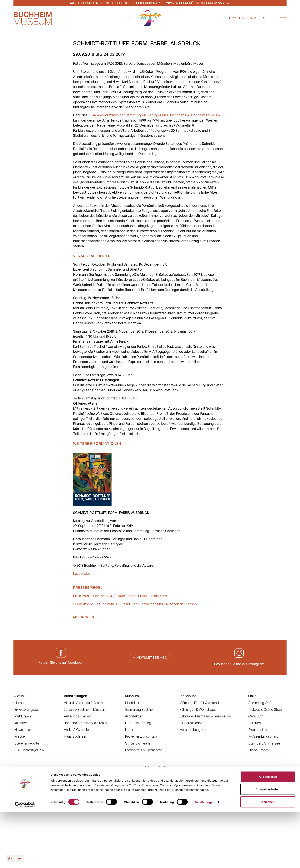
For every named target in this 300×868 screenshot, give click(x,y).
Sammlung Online (261, 703)
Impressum (210, 781)
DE (166, 767)
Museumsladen (191, 723)
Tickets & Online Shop (265, 709)
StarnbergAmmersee (264, 743)
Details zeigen (205, 858)
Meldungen (84, 617)
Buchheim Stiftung (117, 781)
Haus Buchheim (75, 736)
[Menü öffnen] (281, 18)
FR (147, 767)
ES (141, 767)
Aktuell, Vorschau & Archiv (83, 703)
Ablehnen (268, 858)
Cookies (165, 781)
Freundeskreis (259, 730)
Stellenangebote (27, 743)
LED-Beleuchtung (138, 723)
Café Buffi (256, 716)
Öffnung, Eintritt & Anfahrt (200, 703)
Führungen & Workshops (198, 709)
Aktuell (20, 696)
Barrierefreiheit (187, 781)
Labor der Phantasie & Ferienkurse (205, 716)
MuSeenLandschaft (263, 736)
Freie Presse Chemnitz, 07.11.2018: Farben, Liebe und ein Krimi (120, 596)
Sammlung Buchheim (141, 709)
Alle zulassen (268, 833)
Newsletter (23, 730)
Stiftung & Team (137, 743)
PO (159, 767)
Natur (129, 730)
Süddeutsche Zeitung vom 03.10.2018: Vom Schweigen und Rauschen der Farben (135, 604)
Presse (20, 736)
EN (263, 18)
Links (252, 696)
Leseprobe (82, 573)
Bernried (255, 723)
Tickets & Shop (242, 18)
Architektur (133, 716)
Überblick (132, 703)
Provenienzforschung (141, 736)
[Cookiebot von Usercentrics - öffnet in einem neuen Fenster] (25, 861)
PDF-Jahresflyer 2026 (30, 750)
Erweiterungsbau (27, 709)
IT (153, 767)
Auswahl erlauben (268, 845)
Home (19, 703)
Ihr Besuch (188, 696)
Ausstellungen (75, 696)
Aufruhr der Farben (78, 716)
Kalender (21, 723)
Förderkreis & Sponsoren (144, 750)
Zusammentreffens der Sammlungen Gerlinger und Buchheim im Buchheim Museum (154, 115)
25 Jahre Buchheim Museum (85, 709)
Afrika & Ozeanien (77, 730)
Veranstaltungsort (193, 730)
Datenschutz (145, 781)
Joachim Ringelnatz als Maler (86, 723)
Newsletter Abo (150, 658)
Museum (132, 696)
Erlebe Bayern (258, 750)
